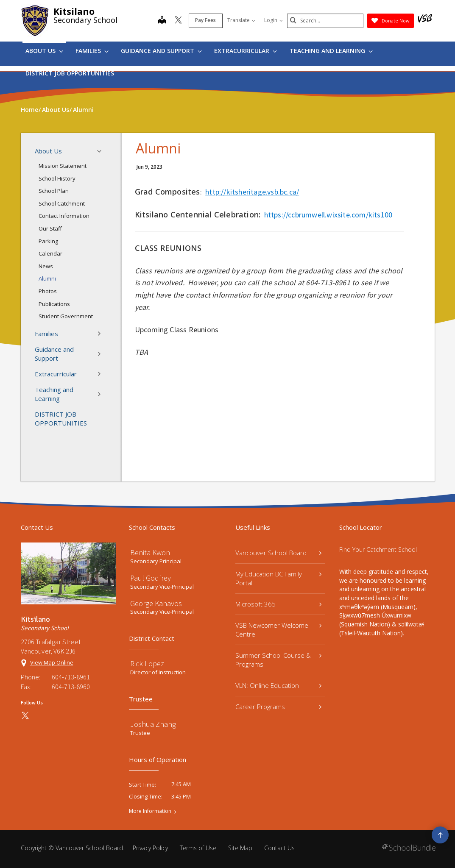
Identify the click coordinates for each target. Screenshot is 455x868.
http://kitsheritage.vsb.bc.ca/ (252, 192)
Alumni (47, 278)
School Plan (54, 191)
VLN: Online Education (279, 685)
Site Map (240, 848)
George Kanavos (156, 603)
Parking (48, 241)
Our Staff (50, 228)
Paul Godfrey (151, 578)
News (46, 266)
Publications (54, 304)
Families (92, 51)
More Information (150, 811)
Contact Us (279, 848)
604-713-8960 (71, 687)
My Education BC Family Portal (279, 578)
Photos (48, 291)
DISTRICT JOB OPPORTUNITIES (70, 73)
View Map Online (52, 662)
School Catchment (62, 203)
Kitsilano (74, 11)
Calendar (50, 253)
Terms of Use (198, 848)
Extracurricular (246, 51)
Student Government (66, 316)
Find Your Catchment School (378, 549)
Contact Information (64, 216)
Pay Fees (205, 20)
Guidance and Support (161, 51)
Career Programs (279, 707)
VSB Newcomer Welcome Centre (279, 630)
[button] (102, 151)
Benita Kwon (150, 552)
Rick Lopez (147, 664)
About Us (44, 51)
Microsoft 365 (279, 604)
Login (274, 20)
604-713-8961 (71, 677)
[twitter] (178, 21)
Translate (241, 20)
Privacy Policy (150, 848)
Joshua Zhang (153, 724)
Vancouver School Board (279, 553)
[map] (162, 21)
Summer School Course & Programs (279, 660)
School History (57, 178)
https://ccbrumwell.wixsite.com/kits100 (328, 215)
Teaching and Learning (331, 51)
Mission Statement (63, 166)
